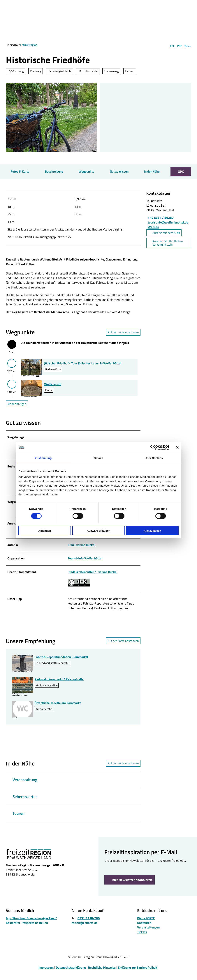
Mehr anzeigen (17, 407)
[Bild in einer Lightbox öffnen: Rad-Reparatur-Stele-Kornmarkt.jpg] (22, 670)
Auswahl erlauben (98, 531)
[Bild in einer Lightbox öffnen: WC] (22, 716)
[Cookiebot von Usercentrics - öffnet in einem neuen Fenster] (153, 447)
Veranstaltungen (148, 935)
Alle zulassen (152, 531)
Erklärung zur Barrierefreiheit (138, 975)
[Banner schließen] (177, 447)
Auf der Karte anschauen (123, 336)
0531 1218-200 (89, 925)
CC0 (95, 151)
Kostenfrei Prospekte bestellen (27, 930)
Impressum (46, 975)
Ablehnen (45, 531)
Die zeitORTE (146, 925)
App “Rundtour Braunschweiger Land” (31, 925)
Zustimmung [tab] (43, 458)
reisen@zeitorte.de (85, 930)
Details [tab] (98, 458)
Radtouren (144, 930)
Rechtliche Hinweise (102, 975)
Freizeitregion (29, 45)
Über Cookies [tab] (154, 458)
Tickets (142, 939)
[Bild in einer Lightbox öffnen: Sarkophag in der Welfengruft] (31, 391)
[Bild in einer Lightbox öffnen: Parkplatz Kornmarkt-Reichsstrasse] (22, 692)
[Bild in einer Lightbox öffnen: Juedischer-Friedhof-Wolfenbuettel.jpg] (31, 371)
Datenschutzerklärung (71, 975)
